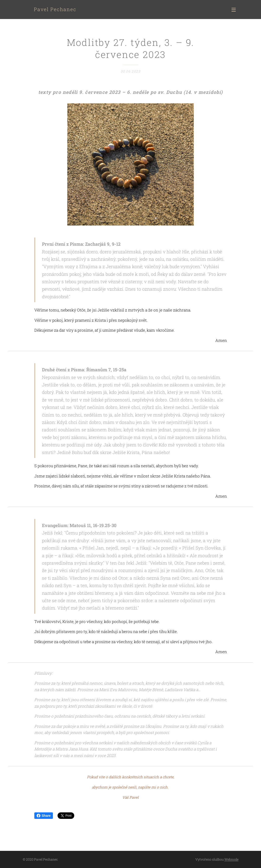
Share (44, 816)
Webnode (231, 859)
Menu (234, 10)
